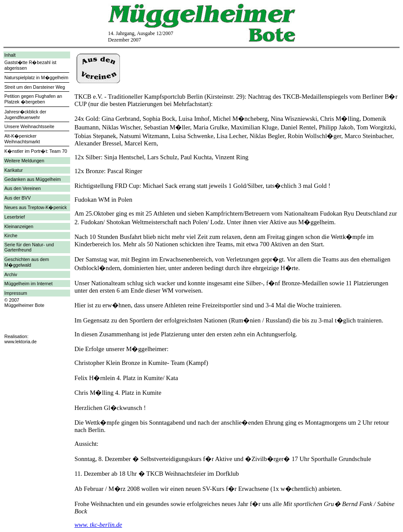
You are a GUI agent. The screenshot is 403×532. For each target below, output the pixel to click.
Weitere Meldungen (24, 161)
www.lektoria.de (21, 342)
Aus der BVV (18, 198)
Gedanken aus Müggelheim (32, 179)
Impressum (16, 293)
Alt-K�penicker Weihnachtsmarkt (22, 139)
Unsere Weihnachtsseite (29, 126)
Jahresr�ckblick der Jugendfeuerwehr (25, 114)
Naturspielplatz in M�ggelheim (36, 77)
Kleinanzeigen (19, 226)
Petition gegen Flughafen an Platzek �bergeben (33, 99)
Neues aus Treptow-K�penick (35, 207)
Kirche (11, 235)
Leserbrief (15, 217)
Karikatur (14, 170)
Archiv (11, 274)
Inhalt (10, 55)
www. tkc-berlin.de (98, 525)
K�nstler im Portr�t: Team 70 (36, 151)
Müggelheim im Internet (28, 284)
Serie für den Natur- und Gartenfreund (29, 247)
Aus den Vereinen (23, 188)
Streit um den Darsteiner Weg (35, 87)
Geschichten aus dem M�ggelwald (27, 262)
